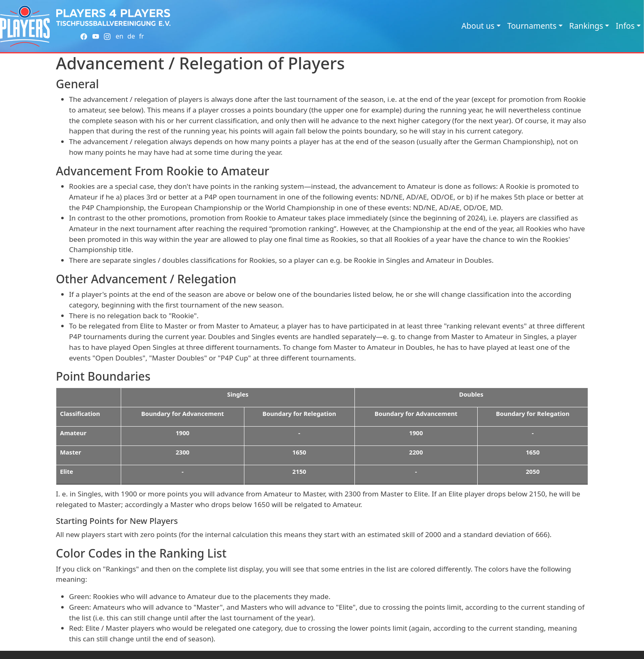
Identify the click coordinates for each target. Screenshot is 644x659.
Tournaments (532, 26)
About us (478, 26)
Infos (625, 26)
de (131, 36)
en (119, 36)
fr (141, 36)
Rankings (586, 26)
